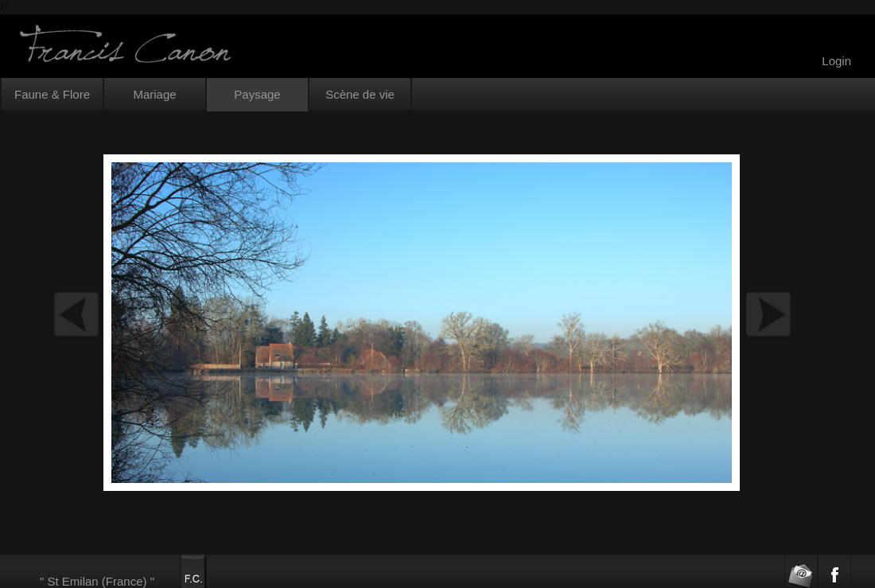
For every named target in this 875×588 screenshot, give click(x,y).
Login (836, 61)
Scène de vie (360, 94)
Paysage (257, 94)
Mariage (154, 94)
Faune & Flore (52, 94)
